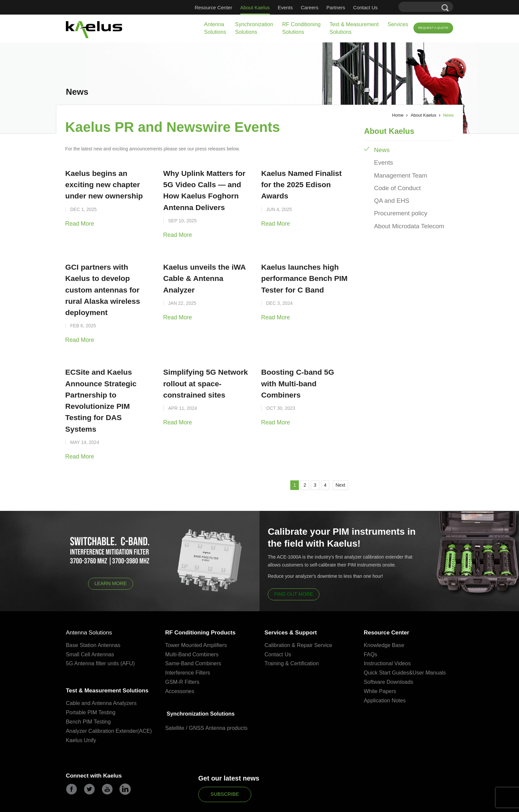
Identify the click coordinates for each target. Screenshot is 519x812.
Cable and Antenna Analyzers (103, 674)
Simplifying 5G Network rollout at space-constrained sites (200, 356)
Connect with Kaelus (98, 755)
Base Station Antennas (94, 603)
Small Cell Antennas (91, 613)
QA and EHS (389, 193)
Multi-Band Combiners (193, 613)
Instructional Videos (388, 622)
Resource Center (213, 7)
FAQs (371, 613)
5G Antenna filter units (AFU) (102, 622)
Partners (336, 7)
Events (285, 7)
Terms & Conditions (293, 805)
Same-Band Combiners (194, 622)
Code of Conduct (394, 182)
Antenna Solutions (215, 28)
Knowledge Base (385, 603)
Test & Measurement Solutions (354, 28)
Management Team (397, 170)
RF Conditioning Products (206, 590)
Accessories (180, 650)
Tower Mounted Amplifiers (197, 603)
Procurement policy (397, 204)
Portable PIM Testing (92, 683)
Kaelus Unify (82, 719)
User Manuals (432, 631)
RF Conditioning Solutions (301, 28)
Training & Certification (293, 622)
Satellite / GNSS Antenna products (208, 687)
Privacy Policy (217, 805)
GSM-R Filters (183, 641)
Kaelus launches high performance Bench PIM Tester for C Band (299, 269)
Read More (77, 218)
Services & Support (295, 590)
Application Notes (386, 659)
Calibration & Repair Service (300, 603)
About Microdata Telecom (404, 216)
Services (398, 24)
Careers (310, 7)
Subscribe (225, 773)
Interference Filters (189, 631)
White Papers (381, 650)
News (381, 148)
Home (398, 115)
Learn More (111, 540)
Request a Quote (433, 28)
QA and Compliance (253, 805)
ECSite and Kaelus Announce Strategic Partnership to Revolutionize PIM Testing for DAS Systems (106, 366)
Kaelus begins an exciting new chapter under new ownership (106, 183)
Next (337, 441)
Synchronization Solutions (254, 28)
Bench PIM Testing (89, 692)
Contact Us (365, 7)
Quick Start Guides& (389, 631)
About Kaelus (255, 7)
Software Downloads (390, 641)
